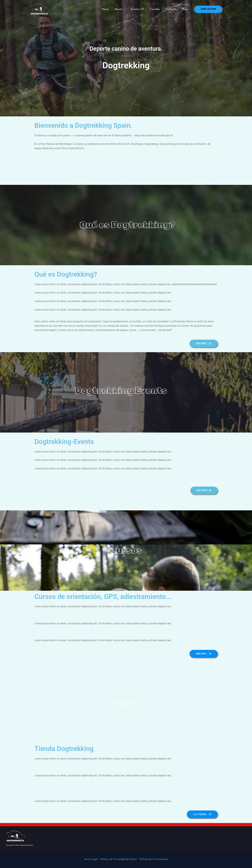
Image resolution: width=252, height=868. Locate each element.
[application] (126, 9)
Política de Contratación (154, 859)
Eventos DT (139, 9)
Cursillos (156, 9)
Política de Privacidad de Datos (119, 859)
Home (108, 9)
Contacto (172, 9)
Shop (185, 9)
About (122, 9)
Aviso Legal (91, 859)
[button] (208, 9)
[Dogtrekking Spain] (39, 9)
